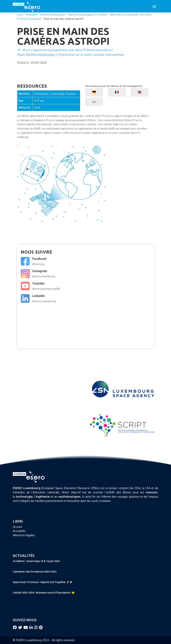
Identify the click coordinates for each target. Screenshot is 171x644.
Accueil (17, 527)
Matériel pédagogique (53, 14)
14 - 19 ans (24, 50)
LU (94, 102)
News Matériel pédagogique (36, 55)
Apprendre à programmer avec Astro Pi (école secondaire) (72, 50)
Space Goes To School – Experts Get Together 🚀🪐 (43, 582)
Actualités (32, 14)
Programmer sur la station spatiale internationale (91, 55)
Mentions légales (24, 535)
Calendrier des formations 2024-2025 (35, 572)
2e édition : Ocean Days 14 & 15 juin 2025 (36, 561)
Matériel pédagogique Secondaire (88, 14)
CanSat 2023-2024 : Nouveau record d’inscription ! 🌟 (44, 593)
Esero (20, 14)
